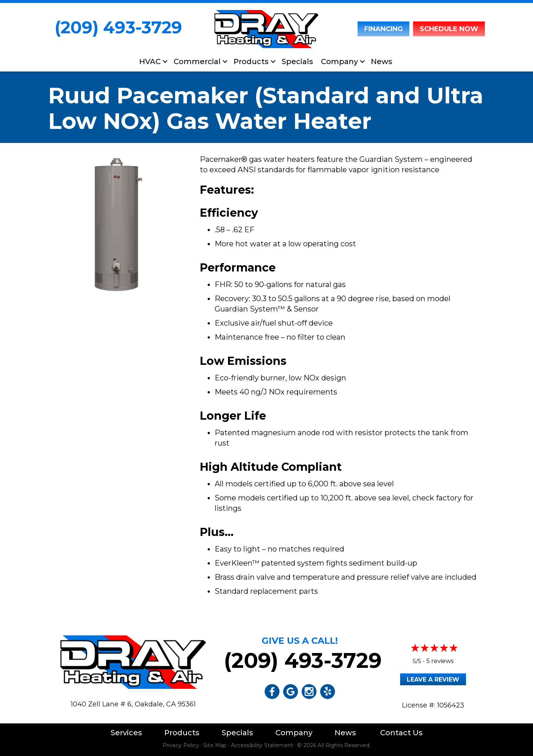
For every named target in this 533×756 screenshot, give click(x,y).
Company (339, 61)
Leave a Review (433, 680)
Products (251, 61)
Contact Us (401, 733)
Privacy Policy (181, 745)
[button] (165, 61)
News (382, 61)
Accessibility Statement (262, 745)
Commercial (197, 61)
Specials (297, 61)
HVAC (150, 61)
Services (126, 733)
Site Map (215, 745)
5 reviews (440, 661)
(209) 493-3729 (118, 27)
